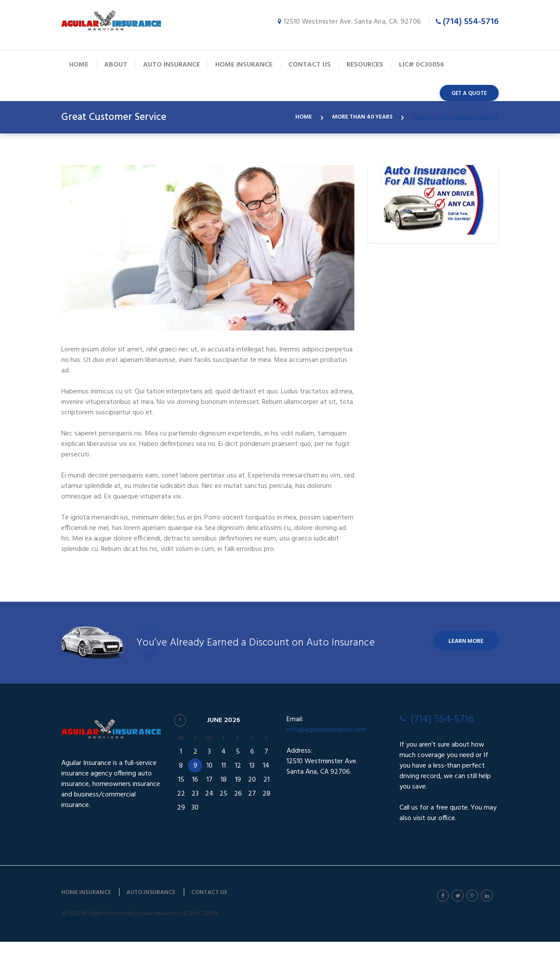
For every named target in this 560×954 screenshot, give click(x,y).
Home (294, 118)
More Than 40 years (360, 118)
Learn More (460, 654)
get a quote (469, 93)
